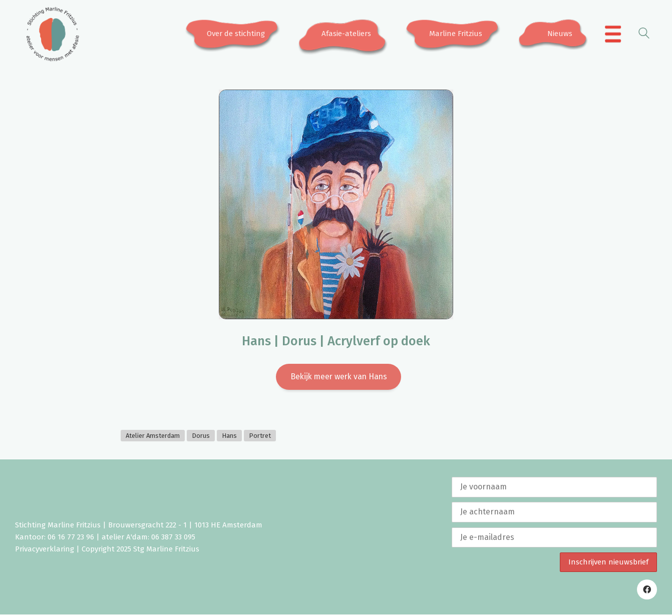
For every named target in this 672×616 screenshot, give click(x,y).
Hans (229, 437)
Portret (260, 437)
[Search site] (644, 35)
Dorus (201, 437)
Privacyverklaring (45, 550)
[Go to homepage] (53, 34)
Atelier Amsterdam (153, 437)
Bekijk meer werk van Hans (339, 377)
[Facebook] (647, 591)
